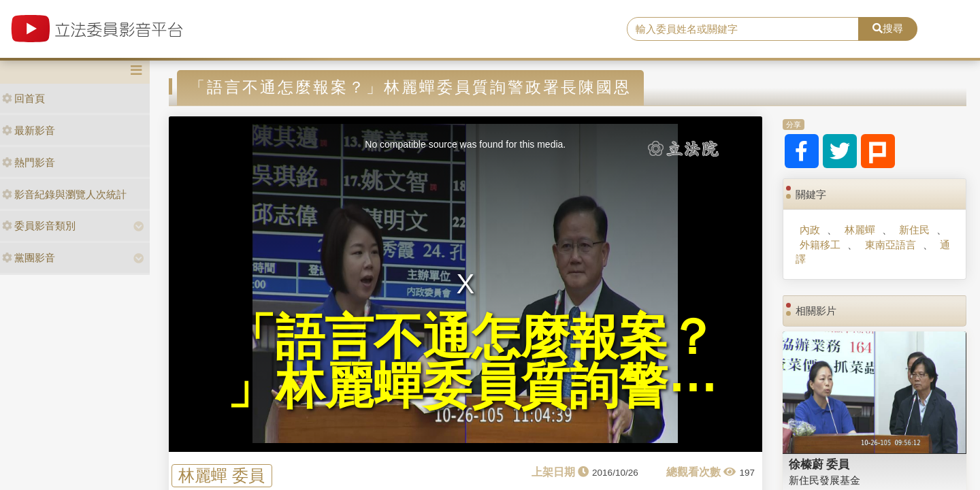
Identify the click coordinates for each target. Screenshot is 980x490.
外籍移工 (820, 245)
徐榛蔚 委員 (819, 464)
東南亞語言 (891, 245)
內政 (810, 230)
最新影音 (29, 130)
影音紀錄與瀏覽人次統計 (64, 194)
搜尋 (888, 28)
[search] (743, 29)
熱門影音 (29, 162)
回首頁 (23, 98)
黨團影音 (29, 258)
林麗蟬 (860, 230)
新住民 (914, 230)
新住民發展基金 (824, 480)
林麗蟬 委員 (222, 475)
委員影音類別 (39, 226)
